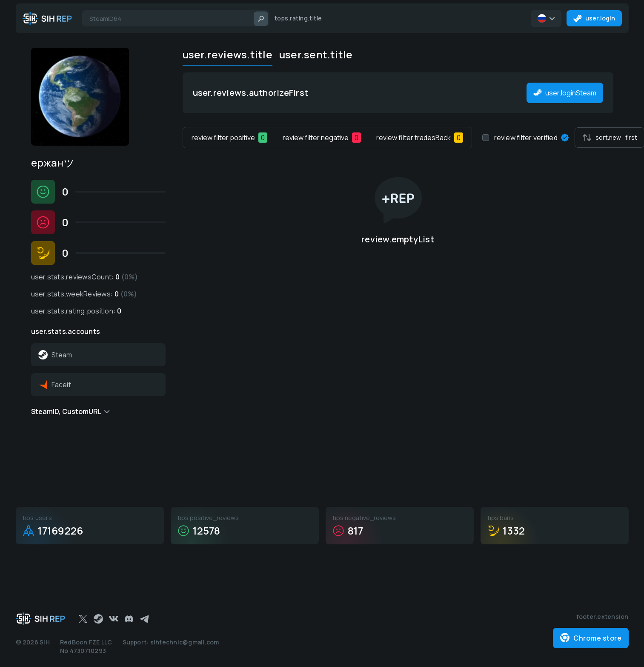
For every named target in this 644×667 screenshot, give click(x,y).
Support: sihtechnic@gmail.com (171, 642)
